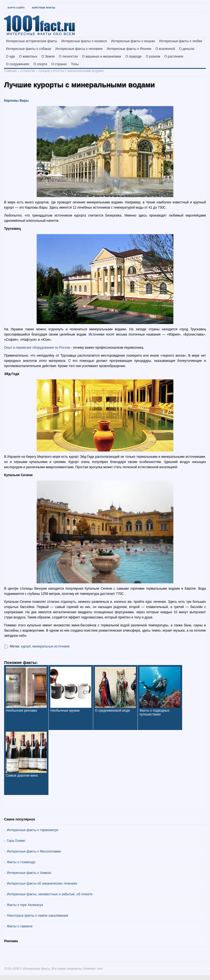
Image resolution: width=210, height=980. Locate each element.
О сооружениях (18, 64)
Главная (10, 71)
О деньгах (187, 49)
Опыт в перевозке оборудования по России (37, 348)
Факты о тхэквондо (21, 862)
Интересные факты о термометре (33, 830)
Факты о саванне (20, 926)
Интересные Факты (36, 968)
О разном (153, 56)
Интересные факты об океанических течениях (42, 884)
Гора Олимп (16, 841)
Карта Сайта (16, 8)
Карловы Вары (16, 101)
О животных (28, 56)
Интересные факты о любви (181, 41)
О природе (134, 56)
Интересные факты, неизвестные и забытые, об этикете (50, 894)
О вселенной (165, 49)
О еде (11, 56)
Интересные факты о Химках (29, 873)
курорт (26, 646)
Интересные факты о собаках (29, 49)
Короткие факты (43, 8)
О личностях (68, 56)
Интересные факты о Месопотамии (34, 851)
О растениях (174, 56)
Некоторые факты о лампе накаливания (37, 916)
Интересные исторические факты (32, 41)
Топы (75, 64)
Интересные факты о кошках (133, 41)
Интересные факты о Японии (129, 49)
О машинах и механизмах (102, 56)
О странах (59, 64)
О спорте (40, 64)
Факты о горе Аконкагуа (25, 905)
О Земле (48, 56)
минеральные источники (51, 646)
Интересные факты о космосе (84, 41)
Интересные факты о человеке (79, 49)
